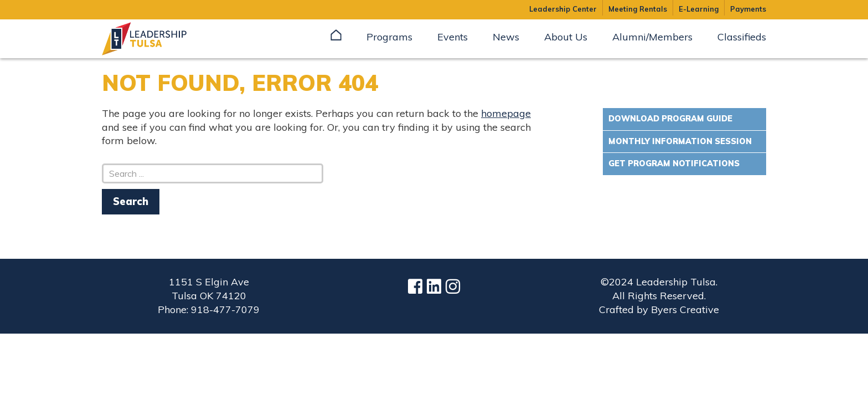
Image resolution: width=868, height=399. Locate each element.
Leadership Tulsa (157, 39)
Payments (748, 9)
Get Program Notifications (674, 163)
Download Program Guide (670, 119)
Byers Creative (685, 310)
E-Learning (699, 9)
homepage (506, 113)
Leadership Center (563, 9)
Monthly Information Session (680, 141)
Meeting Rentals (638, 9)
